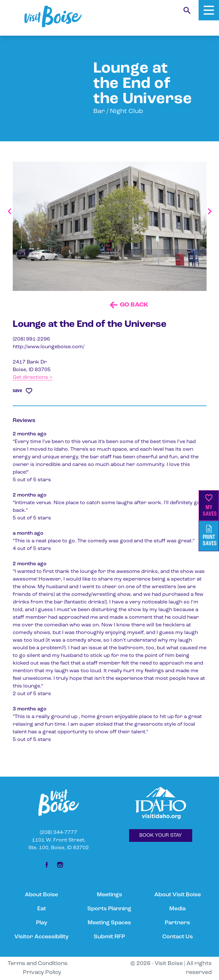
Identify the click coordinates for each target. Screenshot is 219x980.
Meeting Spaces (109, 923)
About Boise (41, 895)
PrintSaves (210, 536)
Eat (42, 909)
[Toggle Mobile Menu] (209, 10)
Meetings (110, 895)
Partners (177, 923)
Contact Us (178, 937)
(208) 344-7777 (58, 833)
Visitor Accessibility (41, 937)
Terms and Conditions (38, 964)
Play (42, 923)
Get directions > (33, 377)
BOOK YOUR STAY (161, 835)
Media (177, 909)
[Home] (53, 17)
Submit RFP (109, 937)
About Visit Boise (178, 895)
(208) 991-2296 (31, 339)
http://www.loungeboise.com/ (49, 347)
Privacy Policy (42, 973)
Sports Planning (109, 909)
